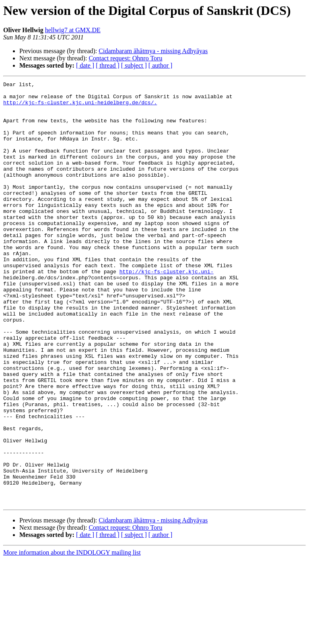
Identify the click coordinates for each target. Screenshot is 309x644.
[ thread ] (108, 65)
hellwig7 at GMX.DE (73, 30)
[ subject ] (134, 65)
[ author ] (161, 65)
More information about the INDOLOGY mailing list (72, 637)
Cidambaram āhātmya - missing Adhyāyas (153, 51)
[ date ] (85, 65)
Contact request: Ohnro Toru (125, 58)
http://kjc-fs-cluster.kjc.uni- (167, 310)
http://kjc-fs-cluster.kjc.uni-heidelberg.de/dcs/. (80, 107)
